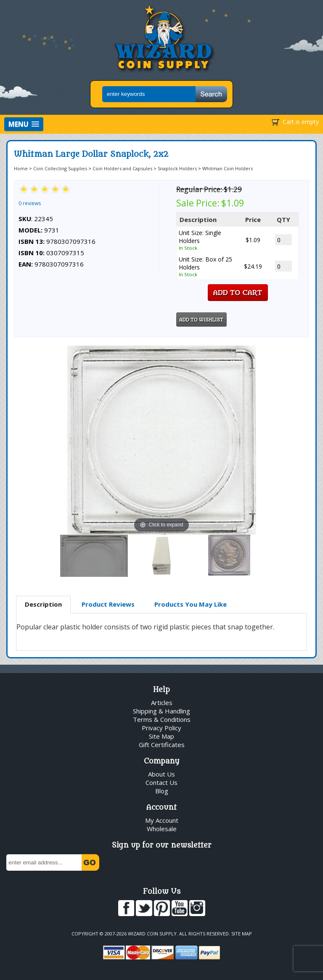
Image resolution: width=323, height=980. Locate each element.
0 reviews (30, 203)
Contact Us (161, 782)
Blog (162, 791)
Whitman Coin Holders (228, 168)
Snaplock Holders (177, 168)
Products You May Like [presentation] (191, 604)
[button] (24, 124)
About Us (161, 774)
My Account (162, 820)
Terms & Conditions (162, 719)
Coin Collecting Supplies (60, 168)
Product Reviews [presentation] (108, 604)
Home (21, 168)
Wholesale (162, 829)
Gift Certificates (162, 745)
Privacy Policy (161, 728)
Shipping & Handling (161, 711)
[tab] (43, 605)
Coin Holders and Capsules (122, 168)
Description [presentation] (43, 604)
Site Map (161, 736)
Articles (162, 703)
